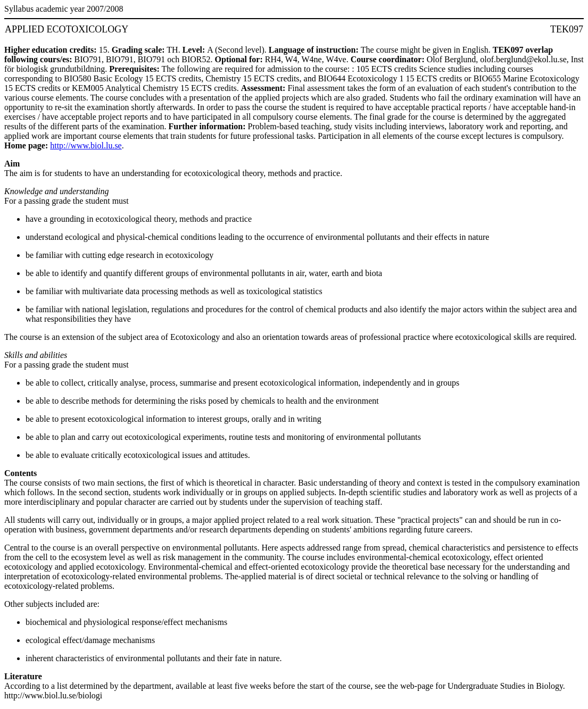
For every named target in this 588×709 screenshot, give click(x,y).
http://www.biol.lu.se (86, 145)
